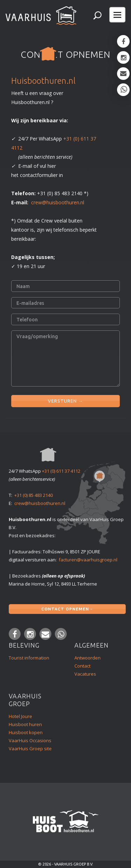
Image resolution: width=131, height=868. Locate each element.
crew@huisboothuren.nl (58, 202)
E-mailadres (30, 303)
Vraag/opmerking (37, 336)
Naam (23, 286)
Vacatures (85, 674)
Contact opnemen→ (67, 608)
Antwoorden (88, 658)
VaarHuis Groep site (30, 749)
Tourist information (29, 658)
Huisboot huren (25, 724)
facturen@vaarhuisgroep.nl (88, 560)
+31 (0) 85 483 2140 (34, 495)
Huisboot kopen (26, 732)
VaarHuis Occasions (30, 740)
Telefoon (27, 320)
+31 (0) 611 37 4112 (61, 471)
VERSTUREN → (65, 399)
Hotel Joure (20, 716)
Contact (82, 666)
